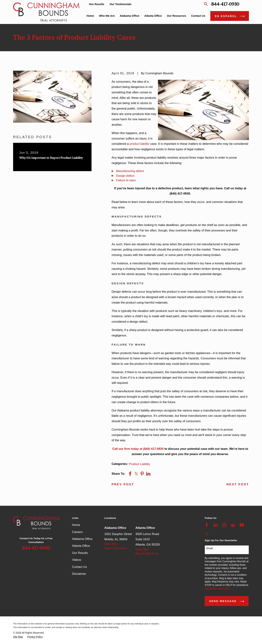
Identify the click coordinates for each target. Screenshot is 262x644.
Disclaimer (79, 574)
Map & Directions (116, 548)
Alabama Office (82, 539)
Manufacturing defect (130, 171)
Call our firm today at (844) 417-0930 (138, 449)
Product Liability (139, 464)
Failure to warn (126, 180)
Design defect (125, 176)
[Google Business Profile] (233, 525)
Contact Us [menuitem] (198, 16)
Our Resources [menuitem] (176, 16)
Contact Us (79, 567)
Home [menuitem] (90, 16)
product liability (139, 144)
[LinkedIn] (216, 525)
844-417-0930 (225, 4)
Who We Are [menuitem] (107, 16)
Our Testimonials (121, 4)
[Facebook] (207, 525)
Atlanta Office (81, 546)
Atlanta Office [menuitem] (153, 16)
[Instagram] (224, 525)
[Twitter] (207, 534)
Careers (77, 532)
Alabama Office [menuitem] (130, 16)
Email (210, 548)
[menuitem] (18, 637)
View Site (111, 544)
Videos (77, 560)
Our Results (97, 4)
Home (76, 525)
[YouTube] (242, 525)
